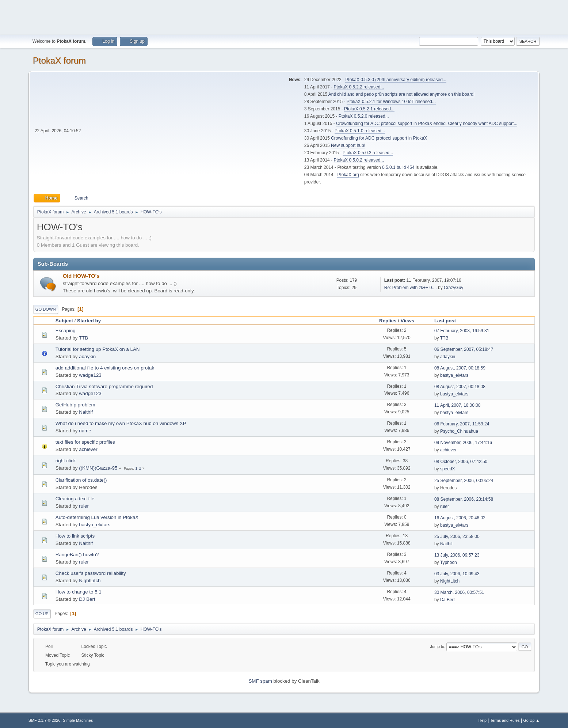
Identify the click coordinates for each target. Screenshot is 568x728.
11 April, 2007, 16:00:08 (458, 405)
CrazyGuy (453, 288)
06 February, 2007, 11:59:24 (462, 424)
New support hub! (348, 145)
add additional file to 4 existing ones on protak (105, 368)
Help (483, 720)
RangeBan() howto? (77, 555)
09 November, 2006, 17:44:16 (463, 443)
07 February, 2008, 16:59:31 (462, 331)
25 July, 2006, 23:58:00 (457, 536)
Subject (64, 321)
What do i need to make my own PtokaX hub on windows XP (121, 423)
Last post (448, 321)
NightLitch (90, 581)
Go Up (42, 614)
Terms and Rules (505, 720)
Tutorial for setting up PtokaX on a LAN (98, 349)
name (85, 431)
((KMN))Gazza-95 (98, 468)
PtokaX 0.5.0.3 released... (368, 153)
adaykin (87, 357)
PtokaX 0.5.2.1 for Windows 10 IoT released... (391, 102)
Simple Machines (78, 720)
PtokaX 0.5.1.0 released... (360, 131)
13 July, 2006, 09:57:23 (457, 555)
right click (66, 461)
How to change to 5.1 (79, 592)
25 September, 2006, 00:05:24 (464, 481)
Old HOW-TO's (81, 276)
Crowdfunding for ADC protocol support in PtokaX (379, 138)
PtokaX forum (59, 60)
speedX (448, 469)
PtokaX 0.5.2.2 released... (359, 87)
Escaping (66, 331)
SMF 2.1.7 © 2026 (45, 720)
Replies (388, 321)
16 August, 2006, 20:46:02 (460, 518)
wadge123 (90, 375)
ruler (84, 506)
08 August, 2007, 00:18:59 (460, 368)
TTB (83, 338)
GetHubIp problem (75, 405)
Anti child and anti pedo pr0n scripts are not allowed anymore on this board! (401, 94)
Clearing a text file (75, 499)
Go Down (46, 309)
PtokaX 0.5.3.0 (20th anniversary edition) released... (396, 80)
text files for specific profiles (85, 442)
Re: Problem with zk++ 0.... (411, 288)
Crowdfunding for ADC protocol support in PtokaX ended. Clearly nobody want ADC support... (427, 124)
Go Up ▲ (531, 720)
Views (408, 321)
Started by (89, 321)
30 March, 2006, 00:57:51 (459, 592)
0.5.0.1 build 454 (398, 167)
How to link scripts (75, 536)
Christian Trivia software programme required (104, 386)
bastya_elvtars (454, 375)
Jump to (437, 647)
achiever (88, 449)
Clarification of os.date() (81, 480)
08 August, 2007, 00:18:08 (460, 387)
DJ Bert (87, 599)
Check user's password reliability (91, 573)
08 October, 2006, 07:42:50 (461, 462)
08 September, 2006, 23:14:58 (464, 499)
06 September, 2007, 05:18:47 (464, 349)
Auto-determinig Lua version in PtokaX (97, 517)
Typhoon (449, 562)
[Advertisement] (284, 16)
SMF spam (260, 681)
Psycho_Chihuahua (459, 431)
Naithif (86, 412)
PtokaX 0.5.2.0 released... (364, 116)
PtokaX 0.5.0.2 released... (359, 160)
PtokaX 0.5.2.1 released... (369, 109)
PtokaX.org (348, 175)
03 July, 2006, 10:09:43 (457, 574)
